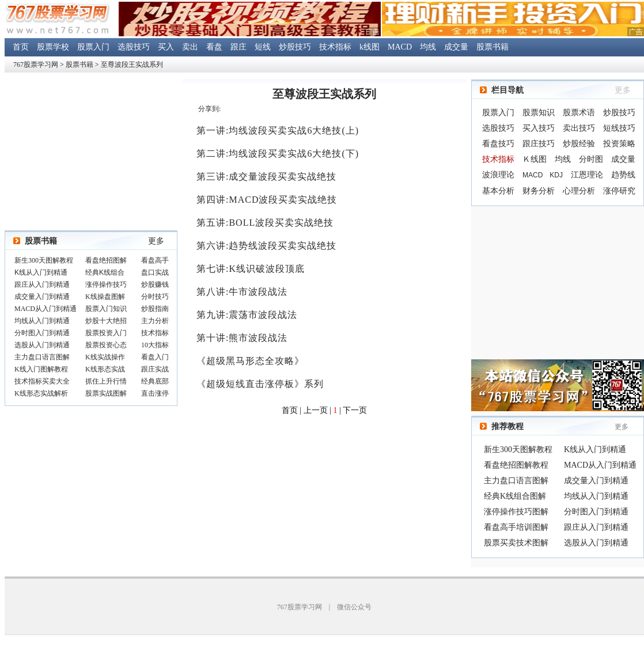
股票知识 (539, 113)
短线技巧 (619, 128)
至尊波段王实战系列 (132, 64)
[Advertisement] (558, 283)
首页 (21, 47)
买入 (166, 47)
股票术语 (579, 113)
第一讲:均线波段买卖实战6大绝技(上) (278, 130)
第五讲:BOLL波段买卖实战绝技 (265, 223)
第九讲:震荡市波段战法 (247, 315)
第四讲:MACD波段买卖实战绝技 (267, 200)
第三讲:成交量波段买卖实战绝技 (266, 177)
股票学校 (53, 47)
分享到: (209, 109)
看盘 (214, 47)
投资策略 (619, 144)
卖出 (190, 47)
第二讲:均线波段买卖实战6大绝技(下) (278, 153)
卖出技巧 (579, 128)
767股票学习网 (36, 64)
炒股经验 (579, 144)
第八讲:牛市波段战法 (242, 292)
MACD (400, 47)
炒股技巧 (295, 47)
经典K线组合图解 (515, 496)
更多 (156, 241)
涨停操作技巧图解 (516, 512)
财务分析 (539, 191)
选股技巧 (134, 47)
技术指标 (335, 47)
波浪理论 (498, 175)
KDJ (556, 175)
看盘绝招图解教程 (516, 465)
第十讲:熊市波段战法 (242, 338)
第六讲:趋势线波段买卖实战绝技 (266, 246)
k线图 (370, 47)
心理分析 (579, 191)
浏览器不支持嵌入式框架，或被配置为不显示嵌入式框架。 (91, 328)
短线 (263, 47)
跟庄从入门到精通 (596, 527)
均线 (428, 47)
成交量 (456, 47)
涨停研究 (619, 191)
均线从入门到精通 (596, 496)
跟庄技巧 (539, 144)
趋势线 (623, 175)
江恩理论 (587, 175)
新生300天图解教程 (518, 449)
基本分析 (498, 191)
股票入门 (93, 47)
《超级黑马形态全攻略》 (250, 361)
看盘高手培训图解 (516, 527)
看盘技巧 (498, 144)
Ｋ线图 (535, 159)
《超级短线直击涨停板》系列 (260, 384)
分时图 (591, 159)
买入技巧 (539, 128)
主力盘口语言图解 (516, 481)
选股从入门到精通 (596, 543)
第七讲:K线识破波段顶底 (251, 269)
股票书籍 (493, 47)
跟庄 (238, 47)
